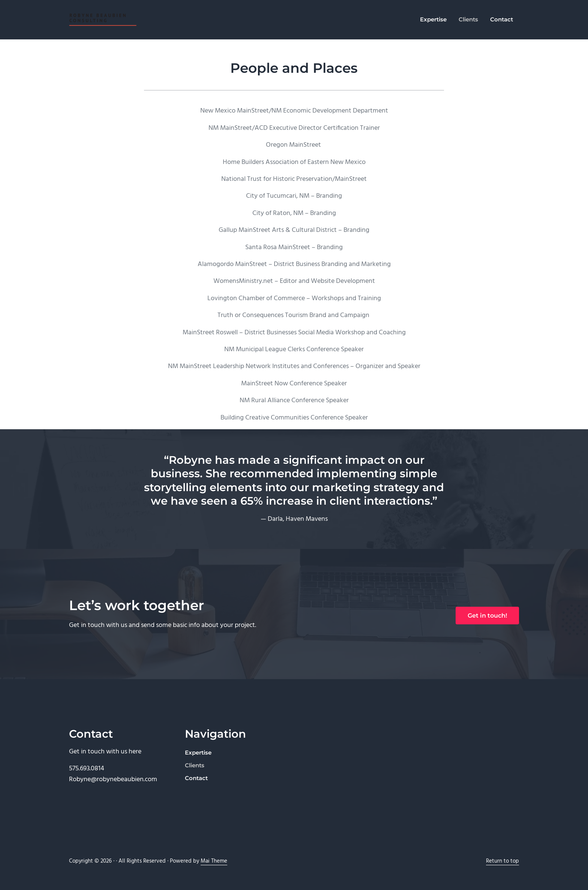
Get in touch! (487, 616)
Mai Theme (214, 861)
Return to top (502, 861)
